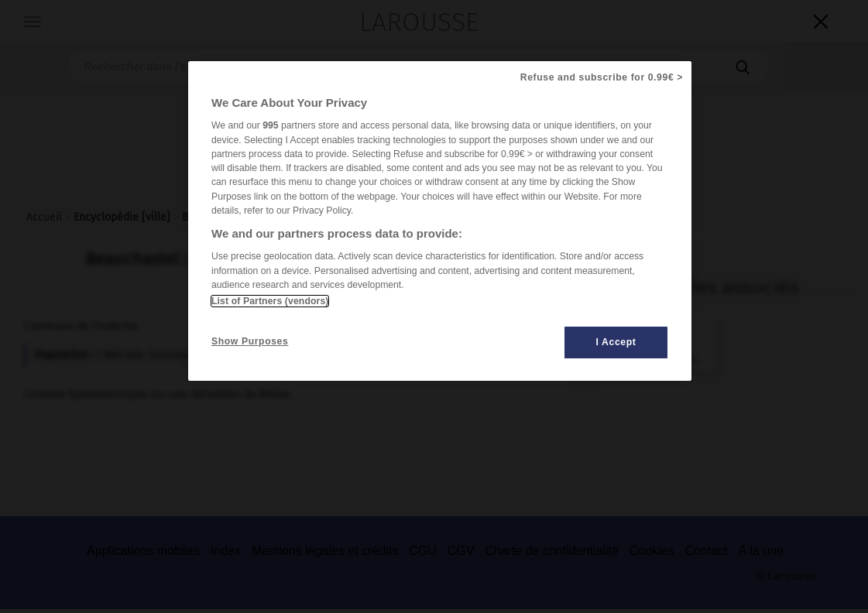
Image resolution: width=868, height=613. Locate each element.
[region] (440, 221)
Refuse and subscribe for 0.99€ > (602, 77)
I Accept (616, 342)
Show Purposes (250, 341)
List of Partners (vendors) (270, 301)
